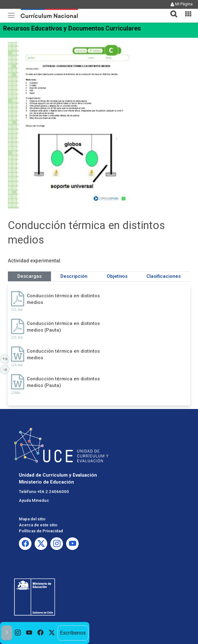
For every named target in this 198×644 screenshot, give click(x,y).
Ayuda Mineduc (34, 500)
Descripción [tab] (74, 276)
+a (6, 358)
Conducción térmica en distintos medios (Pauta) (63, 327)
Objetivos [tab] (117, 276)
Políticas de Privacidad (41, 531)
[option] (18, 633)
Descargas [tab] (29, 276)
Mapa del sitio (32, 519)
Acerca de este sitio (38, 525)
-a (6, 369)
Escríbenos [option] (73, 633)
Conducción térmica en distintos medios (63, 299)
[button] (171, 10)
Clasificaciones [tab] (164, 276)
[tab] (171, 10)
